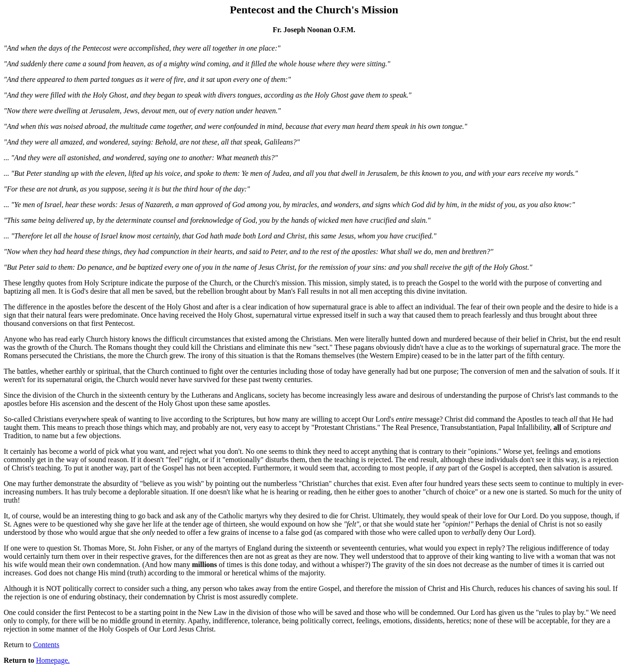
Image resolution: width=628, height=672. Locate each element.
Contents (46, 645)
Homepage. (53, 660)
